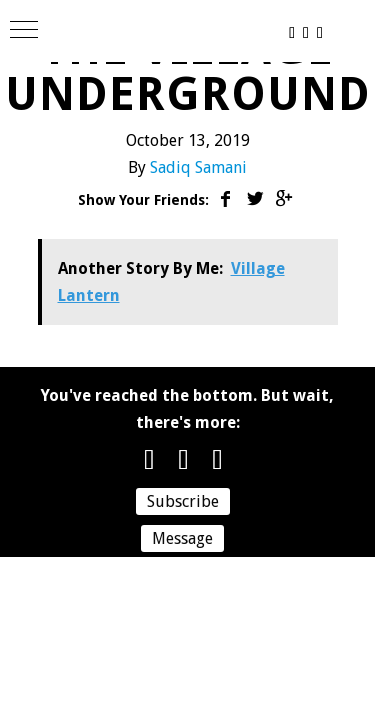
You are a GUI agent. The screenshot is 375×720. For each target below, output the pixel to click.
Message (182, 538)
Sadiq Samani (198, 167)
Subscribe (183, 501)
